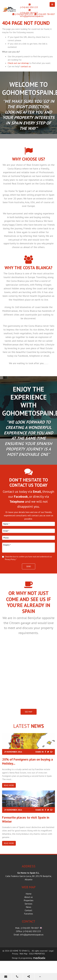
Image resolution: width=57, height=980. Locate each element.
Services (28, 904)
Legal (51, 951)
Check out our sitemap (18, 63)
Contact (28, 910)
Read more (9, 785)
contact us (26, 66)
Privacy (15, 954)
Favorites (28, 914)
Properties (29, 900)
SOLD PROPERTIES (37, 954)
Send (29, 566)
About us (28, 897)
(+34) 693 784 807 (29, 13)
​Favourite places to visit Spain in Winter (26, 819)
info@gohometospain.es (32, 16)
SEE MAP (29, 712)
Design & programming (22, 958)
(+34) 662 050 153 (29, 7)
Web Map (24, 954)
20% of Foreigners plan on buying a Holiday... (28, 761)
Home (29, 894)
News (28, 907)
